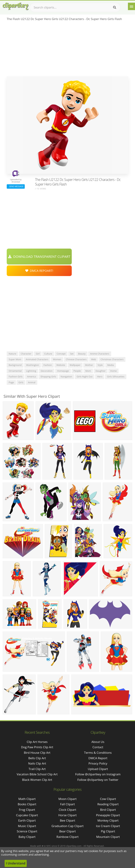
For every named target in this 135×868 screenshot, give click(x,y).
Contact (98, 747)
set (72, 354)
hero (100, 377)
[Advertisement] (67, 50)
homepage (63, 371)
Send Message (16, 186)
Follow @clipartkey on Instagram (98, 774)
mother (89, 365)
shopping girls (48, 377)
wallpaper (75, 365)
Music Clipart (27, 826)
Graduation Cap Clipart (67, 826)
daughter (101, 371)
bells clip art (37, 758)
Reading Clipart (108, 804)
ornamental (15, 371)
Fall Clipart (67, 804)
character (26, 354)
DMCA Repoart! (39, 271)
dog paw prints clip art (37, 747)
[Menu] (131, 6)
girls (21, 382)
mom (88, 371)
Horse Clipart (67, 815)
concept (61, 354)
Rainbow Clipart (67, 837)
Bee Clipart (68, 820)
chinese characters (76, 359)
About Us (98, 742)
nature (12, 354)
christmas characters (112, 359)
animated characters (37, 359)
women (57, 359)
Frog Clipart (27, 810)
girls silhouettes (116, 377)
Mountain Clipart (108, 837)
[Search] (115, 7)
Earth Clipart (27, 820)
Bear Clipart (67, 831)
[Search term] (75, 7)
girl (38, 354)
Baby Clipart (27, 837)
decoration (47, 371)
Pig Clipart (108, 831)
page (11, 382)
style (100, 365)
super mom (15, 359)
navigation (66, 377)
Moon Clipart (68, 799)
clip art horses (37, 742)
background (15, 365)
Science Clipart (27, 831)
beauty (82, 354)
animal (32, 382)
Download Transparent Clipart (39, 257)
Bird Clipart (108, 810)
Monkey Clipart (108, 820)
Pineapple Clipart (108, 815)
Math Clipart (27, 799)
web (94, 359)
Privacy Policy (98, 763)
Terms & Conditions (98, 753)
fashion (48, 365)
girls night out (85, 377)
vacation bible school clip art (37, 774)
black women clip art (37, 780)
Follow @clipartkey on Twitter (98, 780)
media (111, 365)
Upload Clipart (98, 769)
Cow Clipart (108, 799)
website (61, 365)
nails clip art (37, 763)
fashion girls (16, 377)
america (31, 377)
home (114, 371)
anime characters (100, 354)
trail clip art (37, 769)
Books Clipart (27, 804)
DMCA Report (98, 758)
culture (48, 354)
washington (33, 365)
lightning (31, 371)
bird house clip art (37, 753)
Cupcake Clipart (27, 815)
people (77, 371)
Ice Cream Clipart (108, 826)
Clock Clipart (68, 810)
